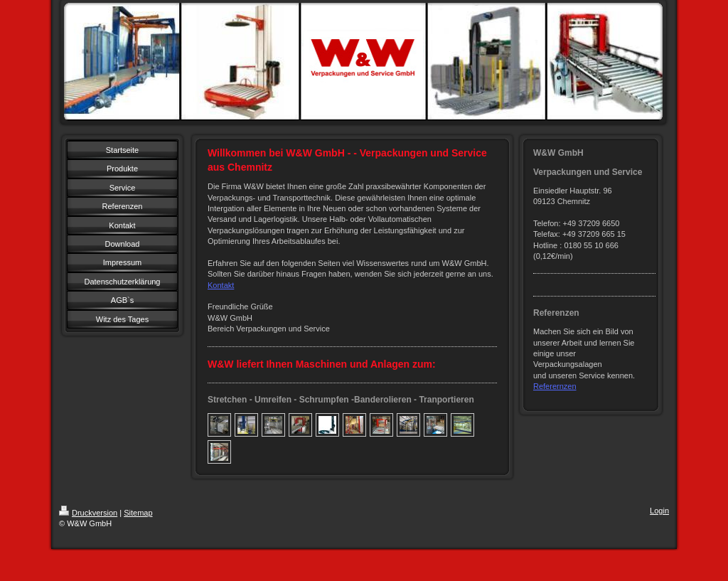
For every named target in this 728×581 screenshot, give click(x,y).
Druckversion (88, 513)
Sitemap (138, 513)
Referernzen (555, 386)
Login (659, 511)
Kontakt (221, 285)
